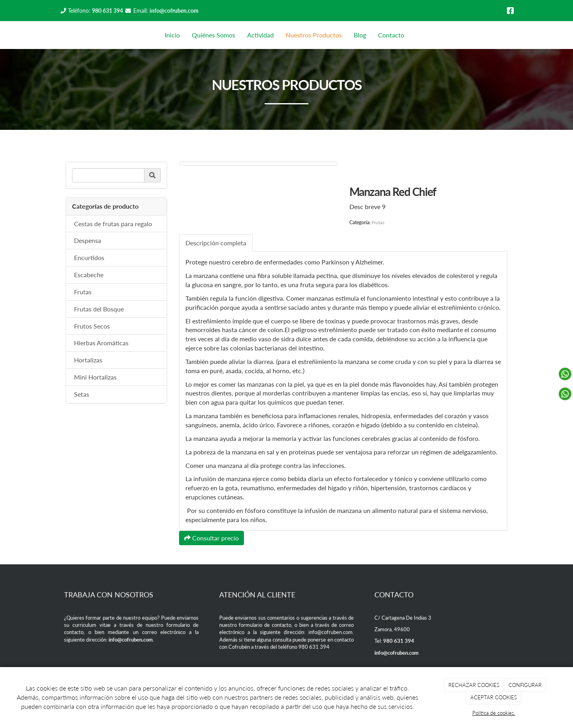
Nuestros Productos (314, 35)
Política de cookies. (494, 713)
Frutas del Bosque (99, 309)
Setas (82, 394)
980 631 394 (107, 11)
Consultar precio (211, 538)
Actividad (260, 35)
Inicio (172, 35)
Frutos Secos (92, 326)
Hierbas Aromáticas (101, 343)
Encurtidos (89, 257)
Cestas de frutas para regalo (113, 224)
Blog (360, 35)
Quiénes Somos (213, 35)
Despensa (88, 240)
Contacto (391, 35)
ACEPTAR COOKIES (494, 697)
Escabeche (89, 275)
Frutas (83, 292)
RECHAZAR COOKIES (474, 685)
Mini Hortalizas (95, 377)
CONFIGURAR (525, 685)
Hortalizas (88, 360)
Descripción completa (216, 243)
